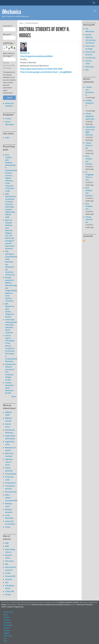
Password (7, 34)
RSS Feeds (90, 67)
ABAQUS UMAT (8, 414)
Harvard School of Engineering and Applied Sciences (51, 605)
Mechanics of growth (10, 449)
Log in (7, 138)
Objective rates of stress (9, 462)
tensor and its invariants (10, 523)
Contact (7, 617)
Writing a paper (9, 505)
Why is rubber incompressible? (10, 498)
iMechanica (11, 12)
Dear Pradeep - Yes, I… (89, 206)
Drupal (4, 605)
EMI (7, 564)
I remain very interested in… (90, 91)
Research (7, 620)
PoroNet (9, 579)
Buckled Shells (8, 556)
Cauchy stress (8, 425)
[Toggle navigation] (95, 11)
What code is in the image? (9, 55)
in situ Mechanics (9, 517)
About (6, 615)
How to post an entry (90, 53)
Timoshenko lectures (10, 487)
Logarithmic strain (10, 443)
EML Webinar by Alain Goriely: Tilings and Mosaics (10, 310)
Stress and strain (9, 478)
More (14, 397)
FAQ (87, 70)
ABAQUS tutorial (8, 420)
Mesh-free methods (9, 455)
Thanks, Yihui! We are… (89, 220)
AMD (7, 546)
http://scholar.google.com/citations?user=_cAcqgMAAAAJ (46, 72)
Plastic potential (9, 469)
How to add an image (90, 47)
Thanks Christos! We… (89, 145)
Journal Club (90, 58)
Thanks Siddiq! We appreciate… (91, 116)
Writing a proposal (9, 511)
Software (7, 630)
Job (5, 638)
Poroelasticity (10, 474)
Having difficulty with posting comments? (90, 39)
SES (7, 582)
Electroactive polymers (10, 569)
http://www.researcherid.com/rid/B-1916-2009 (41, 69)
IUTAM (8, 573)
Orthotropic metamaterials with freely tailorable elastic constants (11, 326)
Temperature (10, 483)
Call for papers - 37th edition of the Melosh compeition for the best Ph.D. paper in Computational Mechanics (11, 348)
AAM (7, 543)
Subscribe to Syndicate (84, 241)
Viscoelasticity (10, 492)
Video (6, 641)
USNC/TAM (10, 591)
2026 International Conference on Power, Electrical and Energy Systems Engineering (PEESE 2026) (10, 206)
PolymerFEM (10, 576)
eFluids (8, 595)
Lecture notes (88, 62)
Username (7, 26)
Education (7, 622)
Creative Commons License (69, 602)
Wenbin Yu (25, 53)
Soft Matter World (10, 587)
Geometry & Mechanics (10, 431)
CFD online (9, 561)
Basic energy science (10, 551)
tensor (8, 527)
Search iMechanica (10, 123)
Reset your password (9, 105)
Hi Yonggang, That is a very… (89, 176)
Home (21, 23)
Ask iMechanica (90, 30)
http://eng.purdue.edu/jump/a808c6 (36, 56)
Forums (8, 119)
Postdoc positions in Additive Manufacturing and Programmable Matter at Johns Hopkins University (11, 289)
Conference (8, 636)
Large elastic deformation (10, 437)
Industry (7, 633)
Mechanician (8, 625)
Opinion (7, 628)
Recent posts (8, 612)
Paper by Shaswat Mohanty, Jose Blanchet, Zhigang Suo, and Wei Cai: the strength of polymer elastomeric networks (10, 234)
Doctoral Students (32, 23)
